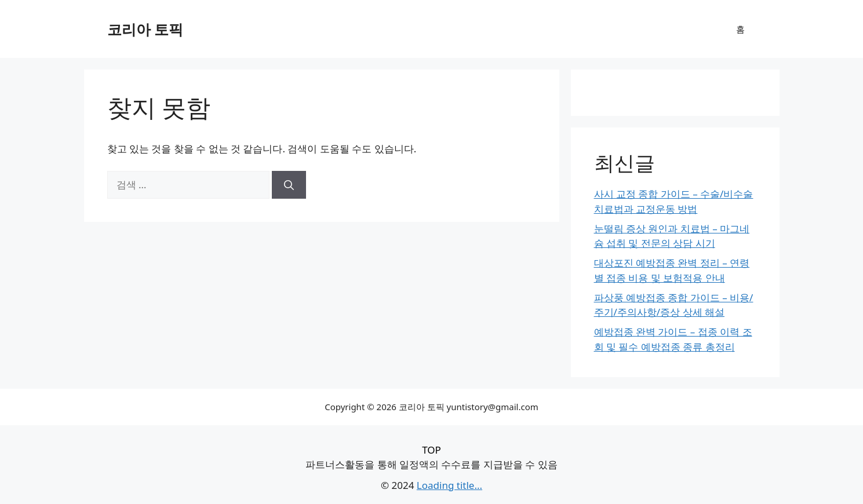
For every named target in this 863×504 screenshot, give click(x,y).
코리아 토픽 (145, 29)
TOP (431, 450)
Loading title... (449, 485)
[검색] (289, 185)
